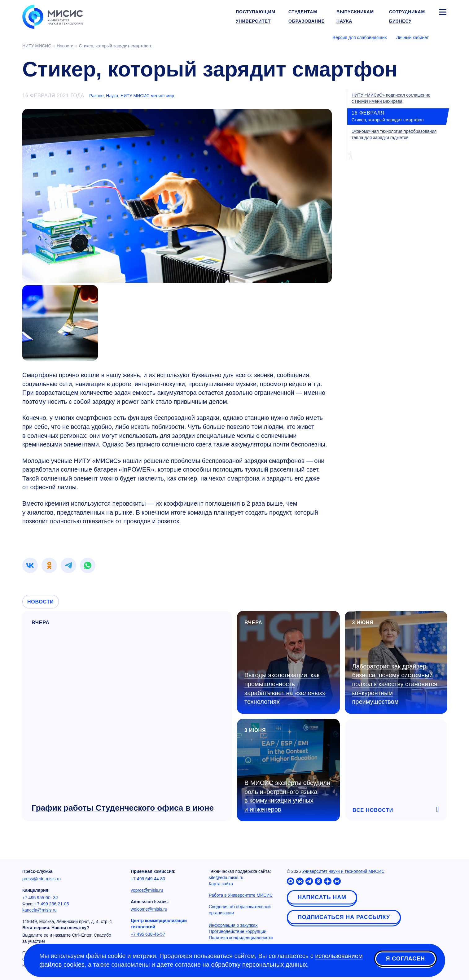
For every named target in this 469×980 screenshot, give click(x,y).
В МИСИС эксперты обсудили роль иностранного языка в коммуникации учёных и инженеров (287, 796)
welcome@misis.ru (149, 909)
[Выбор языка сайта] (442, 37)
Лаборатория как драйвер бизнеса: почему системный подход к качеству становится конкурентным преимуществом (395, 684)
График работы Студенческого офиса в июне (123, 808)
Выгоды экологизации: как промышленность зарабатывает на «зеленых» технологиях (285, 688)
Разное (96, 96)
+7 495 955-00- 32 (40, 898)
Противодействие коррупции (238, 931)
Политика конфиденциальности (241, 938)
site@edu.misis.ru (226, 878)
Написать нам (322, 897)
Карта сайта (221, 884)
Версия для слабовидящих (360, 37)
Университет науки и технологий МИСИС (343, 871)
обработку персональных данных (259, 965)
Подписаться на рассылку (344, 917)
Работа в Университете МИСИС (241, 895)
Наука (112, 96)
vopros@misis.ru (147, 890)
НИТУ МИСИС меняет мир (147, 96)
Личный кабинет (412, 37)
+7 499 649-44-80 (148, 879)
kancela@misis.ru (39, 910)
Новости (41, 602)
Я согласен (405, 959)
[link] (30, 565)
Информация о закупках (233, 925)
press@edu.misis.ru (42, 879)
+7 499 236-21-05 (52, 904)
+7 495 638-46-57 (148, 934)
